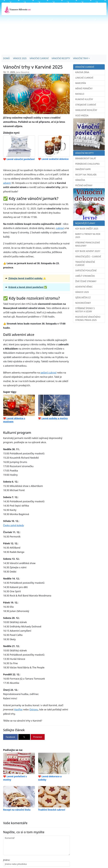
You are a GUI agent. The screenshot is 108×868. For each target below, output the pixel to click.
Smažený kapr (83, 169)
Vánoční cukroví (39, 58)
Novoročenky (83, 303)
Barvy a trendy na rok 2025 (88, 236)
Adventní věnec (84, 287)
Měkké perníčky (84, 88)
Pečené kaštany (84, 185)
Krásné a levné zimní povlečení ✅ (28, 287)
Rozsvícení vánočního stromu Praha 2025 (88, 318)
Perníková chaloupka (87, 164)
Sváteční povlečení (86, 271)
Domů (6, 58)
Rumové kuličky (84, 99)
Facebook (10, 737)
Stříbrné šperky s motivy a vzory (85, 310)
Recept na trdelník (86, 175)
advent (7, 183)
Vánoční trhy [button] (81, 58)
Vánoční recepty (61, 58)
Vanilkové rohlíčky (86, 110)
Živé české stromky (86, 281)
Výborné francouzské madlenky (88, 244)
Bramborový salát (86, 158)
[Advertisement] (54, 35)
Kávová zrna (82, 72)
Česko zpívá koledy (14, 525)
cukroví (60, 228)
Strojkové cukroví (86, 105)
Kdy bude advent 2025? (88, 251)
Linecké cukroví (84, 78)
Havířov (18, 709)
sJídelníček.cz (83, 297)
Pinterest (38, 737)
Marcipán (81, 83)
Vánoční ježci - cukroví (88, 257)
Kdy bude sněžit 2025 (87, 229)
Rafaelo (80, 94)
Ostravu (34, 709)
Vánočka (80, 180)
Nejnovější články (85, 223)
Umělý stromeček (85, 276)
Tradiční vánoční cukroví (85, 264)
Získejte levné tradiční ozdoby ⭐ (27, 278)
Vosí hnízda (82, 115)
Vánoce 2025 (20, 58)
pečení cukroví (48, 373)
